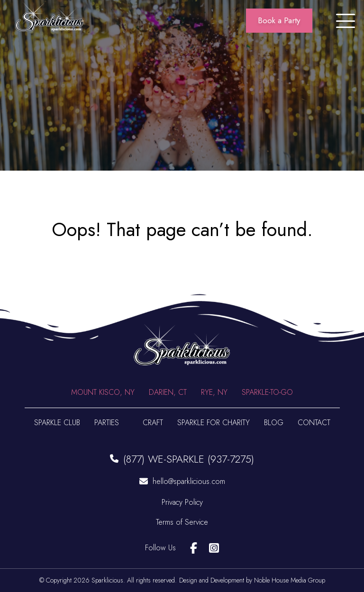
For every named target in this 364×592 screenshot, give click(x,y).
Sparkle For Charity (214, 423)
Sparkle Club (57, 423)
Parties (107, 423)
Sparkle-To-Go (267, 392)
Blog (274, 423)
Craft (153, 423)
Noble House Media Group (290, 580)
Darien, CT (168, 392)
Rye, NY (214, 392)
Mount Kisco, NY (103, 392)
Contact (314, 423)
